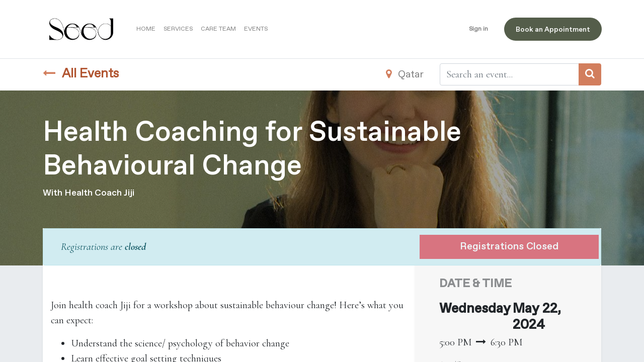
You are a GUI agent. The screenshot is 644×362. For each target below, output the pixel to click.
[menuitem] (146, 29)
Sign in (478, 29)
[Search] (590, 74)
